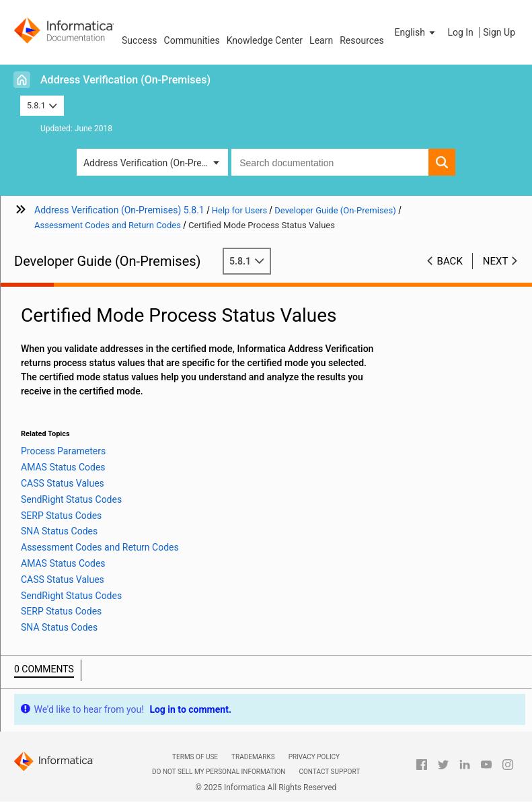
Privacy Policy (314, 757)
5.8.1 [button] (42, 105)
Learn (321, 40)
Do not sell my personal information (219, 772)
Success (140, 40)
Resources (362, 40)
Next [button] (496, 261)
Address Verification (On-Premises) (125, 80)
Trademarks (253, 757)
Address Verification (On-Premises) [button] (156, 163)
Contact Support (329, 772)
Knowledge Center (265, 40)
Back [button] (450, 261)
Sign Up (499, 32)
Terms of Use (195, 757)
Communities (192, 40)
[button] (416, 32)
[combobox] (330, 162)
